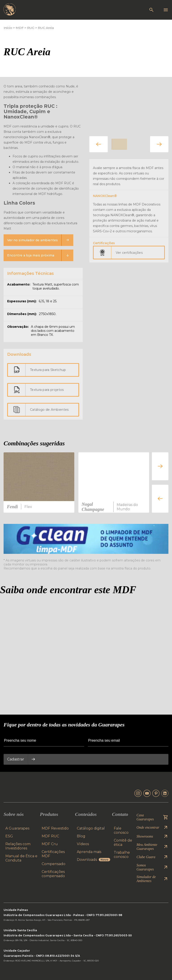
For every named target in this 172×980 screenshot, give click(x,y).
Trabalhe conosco (122, 855)
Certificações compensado (53, 874)
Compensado (54, 864)
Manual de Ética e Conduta (21, 858)
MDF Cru (50, 844)
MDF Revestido (55, 828)
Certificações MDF (53, 854)
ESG (9, 836)
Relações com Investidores (18, 846)
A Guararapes (17, 828)
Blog (81, 836)
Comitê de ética (123, 842)
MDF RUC (50, 836)
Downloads (94, 860)
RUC (31, 28)
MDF (20, 28)
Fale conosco (121, 830)
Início (8, 28)
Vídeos (83, 844)
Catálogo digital (91, 828)
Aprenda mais (89, 852)
